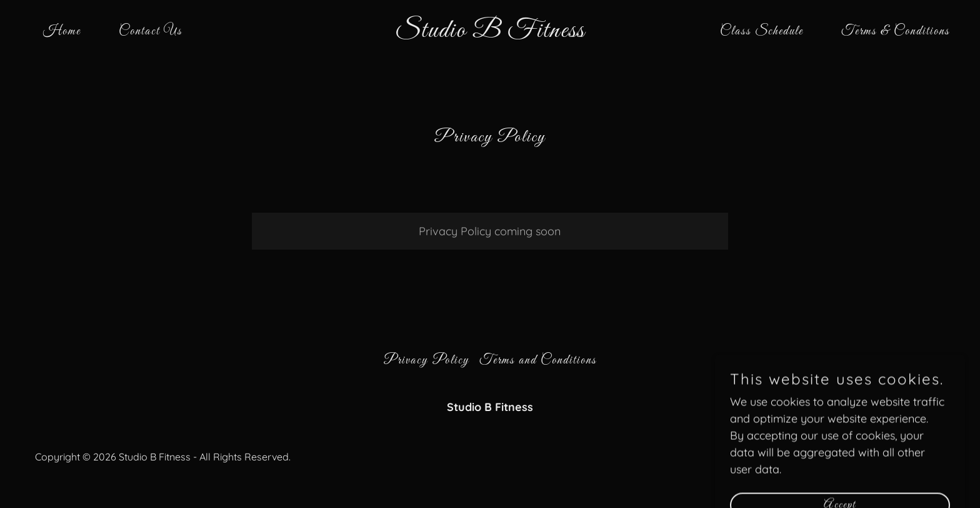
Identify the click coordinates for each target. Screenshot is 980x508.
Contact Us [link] (151, 31)
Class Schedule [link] (762, 31)
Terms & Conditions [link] (896, 31)
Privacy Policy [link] (427, 360)
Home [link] (62, 31)
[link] (490, 33)
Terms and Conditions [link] (538, 360)
